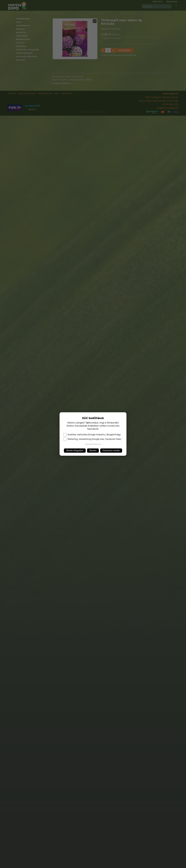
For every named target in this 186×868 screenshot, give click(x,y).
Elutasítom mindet (111, 450)
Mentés (93, 450)
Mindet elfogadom (75, 450)
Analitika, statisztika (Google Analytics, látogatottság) (92, 435)
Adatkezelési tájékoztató (93, 444)
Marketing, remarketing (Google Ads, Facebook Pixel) (92, 439)
